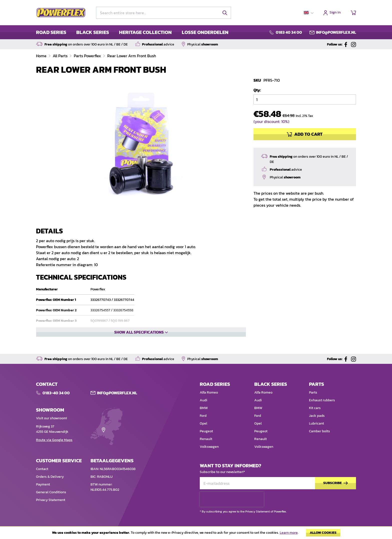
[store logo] (61, 13)
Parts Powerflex (88, 56)
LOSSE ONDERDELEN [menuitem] (205, 32)
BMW (204, 417)
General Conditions (51, 501)
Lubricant (316, 432)
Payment (43, 493)
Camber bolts (319, 440)
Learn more (289, 533)
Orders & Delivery (50, 485)
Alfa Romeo (209, 401)
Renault (206, 448)
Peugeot (206, 440)
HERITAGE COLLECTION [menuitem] (145, 32)
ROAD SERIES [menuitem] (51, 32)
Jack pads (317, 424)
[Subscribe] (335, 492)
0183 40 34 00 (289, 32)
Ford (203, 424)
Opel (203, 432)
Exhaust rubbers (322, 409)
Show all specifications (139, 349)
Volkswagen (209, 455)
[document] (196, 534)
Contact (42, 478)
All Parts (61, 56)
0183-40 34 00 (56, 402)
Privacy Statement (51, 509)
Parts (313, 401)
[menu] (132, 32)
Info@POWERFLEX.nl (117, 402)
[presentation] (232, 508)
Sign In (335, 13)
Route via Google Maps (54, 449)
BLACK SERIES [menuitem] (93, 32)
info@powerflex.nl (336, 32)
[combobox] (163, 13)
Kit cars (315, 417)
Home (42, 56)
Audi (203, 409)
